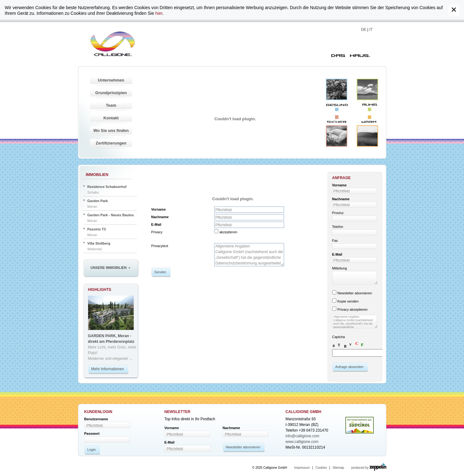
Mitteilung (340, 268)
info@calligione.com (303, 436)
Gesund (337, 89)
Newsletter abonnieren (355, 293)
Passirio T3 (97, 229)
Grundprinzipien (111, 93)
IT (371, 30)
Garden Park (98, 201)
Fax (335, 241)
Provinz (338, 213)
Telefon (338, 227)
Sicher (337, 136)
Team (111, 105)
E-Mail (156, 224)
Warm (367, 136)
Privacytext (160, 246)
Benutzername (96, 419)
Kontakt (111, 118)
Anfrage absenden (349, 367)
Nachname (160, 217)
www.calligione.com (302, 442)
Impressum (302, 468)
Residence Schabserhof (107, 187)
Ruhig (367, 89)
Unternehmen (111, 80)
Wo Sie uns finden (111, 130)
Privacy (157, 232)
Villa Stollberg (99, 243)
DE (364, 30)
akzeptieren (229, 232)
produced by (369, 468)
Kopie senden (348, 301)
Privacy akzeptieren (353, 309)
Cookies (321, 468)
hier (159, 13)
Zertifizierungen (111, 143)
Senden (160, 272)
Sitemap (338, 468)
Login (92, 450)
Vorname (159, 209)
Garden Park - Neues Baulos (111, 215)
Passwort (92, 433)
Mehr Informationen (108, 369)
